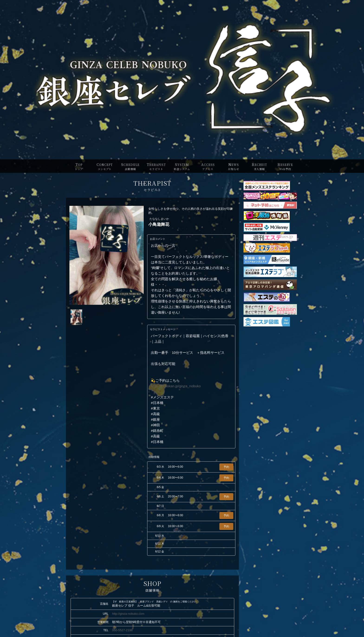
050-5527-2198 (122, 630)
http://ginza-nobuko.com (128, 614)
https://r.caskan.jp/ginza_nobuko (176, 386)
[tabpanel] (107, 255)
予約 (226, 467)
